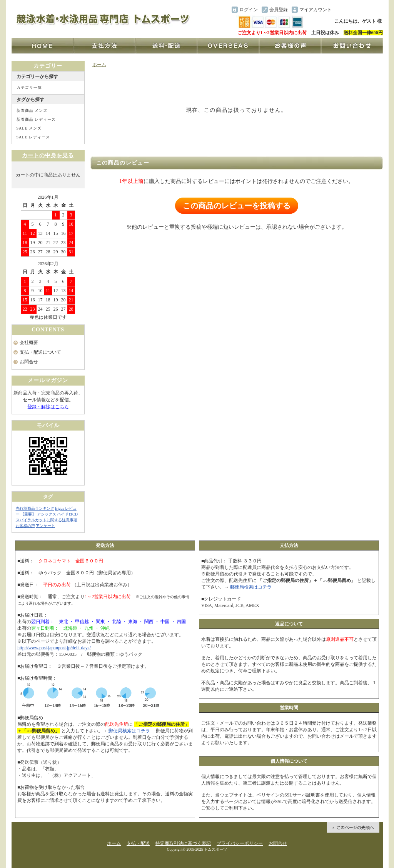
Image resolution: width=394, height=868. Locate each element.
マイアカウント (316, 10)
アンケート (45, 526)
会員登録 (279, 10)
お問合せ (29, 362)
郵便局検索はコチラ (129, 731)
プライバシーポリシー (240, 843)
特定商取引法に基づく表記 (183, 843)
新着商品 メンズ (32, 111)
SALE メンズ (29, 128)
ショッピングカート (359, 10)
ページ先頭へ (353, 827)
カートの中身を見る (48, 155)
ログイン (249, 10)
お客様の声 (25, 526)
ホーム (99, 65)
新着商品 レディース (36, 119)
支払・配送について (40, 352)
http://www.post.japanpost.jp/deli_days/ (54, 648)
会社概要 (29, 343)
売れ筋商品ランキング (35, 508)
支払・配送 (138, 843)
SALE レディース (33, 137)
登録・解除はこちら (48, 407)
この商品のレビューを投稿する (237, 206)
